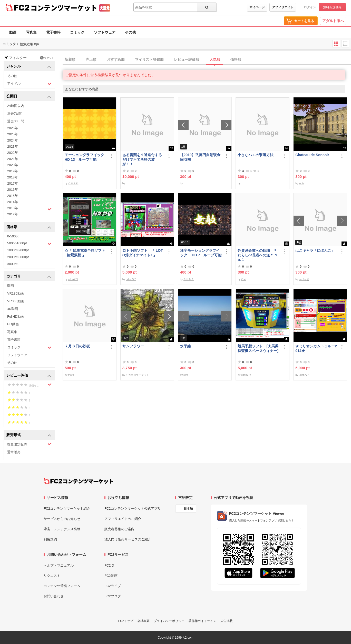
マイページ (257, 7)
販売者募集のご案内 (119, 529)
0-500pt (13, 236)
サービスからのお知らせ (62, 519)
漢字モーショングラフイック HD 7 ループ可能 (201, 253)
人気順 (215, 59)
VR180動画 (16, 293)
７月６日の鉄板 (77, 346)
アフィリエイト (283, 7)
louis (302, 183)
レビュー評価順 (187, 59)
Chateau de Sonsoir (312, 155)
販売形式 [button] (29, 435)
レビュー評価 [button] (29, 376)
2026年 (13, 128)
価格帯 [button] (29, 227)
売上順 (91, 59)
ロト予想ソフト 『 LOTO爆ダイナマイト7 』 (143, 253)
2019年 (13, 171)
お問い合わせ (54, 596)
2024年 (13, 140)
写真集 (31, 32)
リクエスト (52, 576)
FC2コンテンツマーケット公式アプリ (133, 509)
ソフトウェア (105, 32)
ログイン (310, 7)
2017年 (13, 183)
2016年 (13, 190)
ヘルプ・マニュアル (59, 565)
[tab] (207, 60)
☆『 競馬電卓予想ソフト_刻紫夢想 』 (85, 253)
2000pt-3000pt (18, 257)
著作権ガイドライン (202, 621)
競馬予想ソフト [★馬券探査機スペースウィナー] (259, 348)
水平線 (186, 346)
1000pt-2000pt (18, 250)
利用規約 (50, 539)
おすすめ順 (116, 59)
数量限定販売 (29, 444)
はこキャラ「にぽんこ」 (315, 250)
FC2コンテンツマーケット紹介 (67, 509)
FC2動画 (111, 576)
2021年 (13, 159)
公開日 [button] (29, 97)
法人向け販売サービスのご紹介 (128, 539)
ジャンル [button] (29, 67)
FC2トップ (126, 621)
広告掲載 (227, 621)
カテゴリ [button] (29, 276)
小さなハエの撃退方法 (256, 155)
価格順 (236, 59)
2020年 (13, 165)
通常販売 (14, 452)
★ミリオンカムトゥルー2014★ (316, 348)
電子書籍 (53, 32)
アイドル (29, 84)
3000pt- (13, 264)
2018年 (13, 177)
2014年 (13, 202)
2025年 (13, 134)
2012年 (13, 214)
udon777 (73, 279)
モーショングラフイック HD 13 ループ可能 (86, 157)
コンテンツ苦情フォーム (62, 586)
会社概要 (143, 621)
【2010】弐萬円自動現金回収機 (200, 157)
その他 (130, 32)
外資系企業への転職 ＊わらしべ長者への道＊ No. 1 (257, 255)
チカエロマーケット (137, 375)
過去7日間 (15, 113)
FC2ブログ (113, 596)
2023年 (13, 147)
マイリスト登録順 (149, 59)
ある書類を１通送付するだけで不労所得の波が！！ (142, 159)
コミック (77, 32)
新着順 (70, 59)
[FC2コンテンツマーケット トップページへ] (78, 481)
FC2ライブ (113, 586)
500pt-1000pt (29, 244)
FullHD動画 (16, 316)
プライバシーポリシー (169, 621)
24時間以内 (16, 106)
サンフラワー (133, 346)
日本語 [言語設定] (188, 509)
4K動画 (13, 309)
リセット (47, 58)
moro (71, 375)
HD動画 (13, 324)
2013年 (29, 209)
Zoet (244, 279)
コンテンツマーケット (64, 8)
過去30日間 (16, 121)
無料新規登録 (332, 7)
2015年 (13, 196)
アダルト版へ (333, 21)
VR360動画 (16, 301)
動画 (13, 32)
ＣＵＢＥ (73, 183)
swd (186, 375)
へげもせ (304, 279)
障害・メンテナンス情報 (62, 529)
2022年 (13, 153)
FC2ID (109, 565)
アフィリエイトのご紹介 (123, 519)
